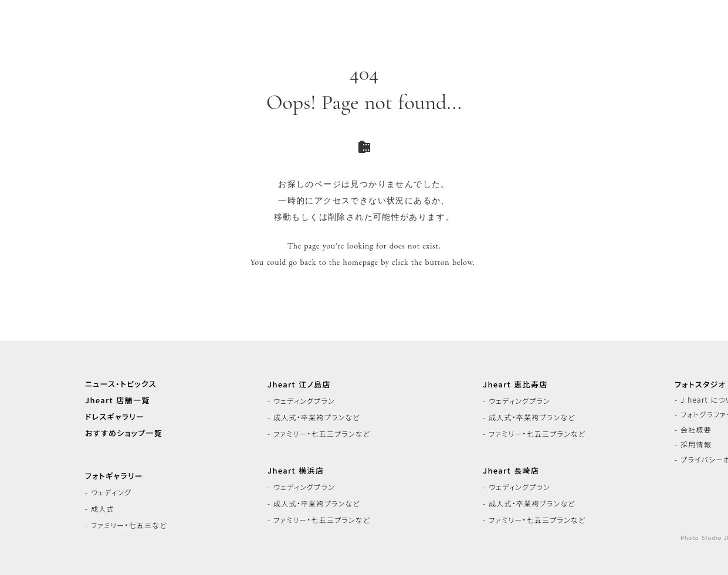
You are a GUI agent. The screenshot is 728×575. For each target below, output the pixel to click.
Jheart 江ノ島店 (299, 385)
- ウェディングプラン (301, 401)
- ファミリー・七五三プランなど (319, 434)
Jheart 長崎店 (511, 471)
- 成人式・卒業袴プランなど (314, 417)
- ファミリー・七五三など (126, 525)
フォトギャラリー (114, 476)
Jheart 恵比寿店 (515, 385)
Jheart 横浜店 (296, 471)
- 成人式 (100, 509)
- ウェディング (108, 492)
